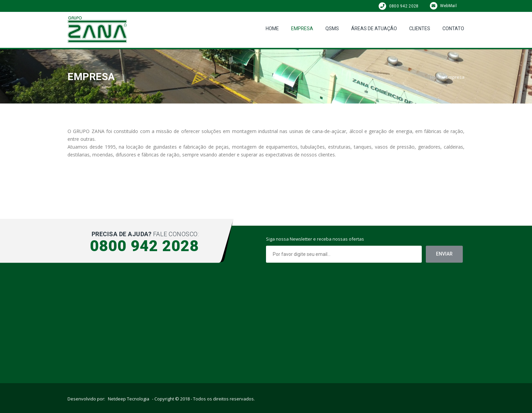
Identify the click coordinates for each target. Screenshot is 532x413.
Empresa (302, 29)
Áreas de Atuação (374, 29)
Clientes (420, 29)
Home (272, 29)
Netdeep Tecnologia (129, 399)
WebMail (443, 6)
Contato (453, 29)
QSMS (332, 29)
